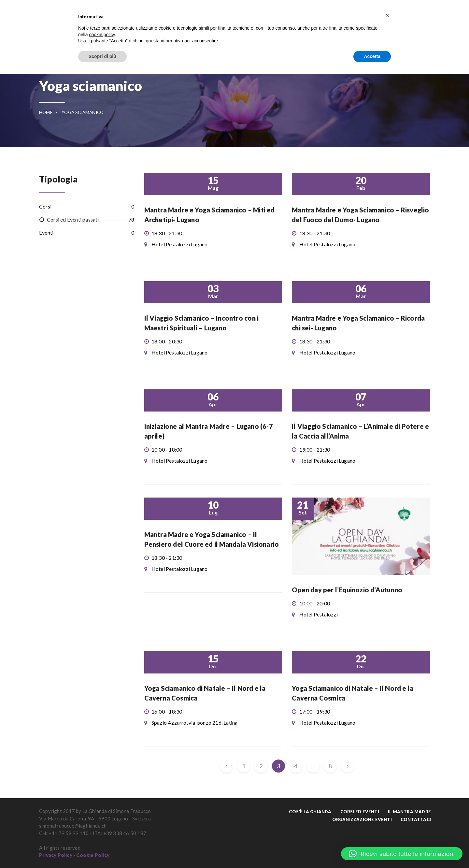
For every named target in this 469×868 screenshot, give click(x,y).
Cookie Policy (93, 855)
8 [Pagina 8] (330, 766)
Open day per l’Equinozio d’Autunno (347, 590)
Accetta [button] (372, 56)
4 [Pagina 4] (296, 766)
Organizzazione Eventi (362, 819)
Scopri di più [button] (102, 56)
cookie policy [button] (102, 35)
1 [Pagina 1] (244, 766)
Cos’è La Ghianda (310, 812)
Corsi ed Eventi (360, 812)
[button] (402, 854)
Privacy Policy (56, 855)
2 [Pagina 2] (261, 766)
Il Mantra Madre (409, 812)
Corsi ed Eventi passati (73, 219)
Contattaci (416, 819)
